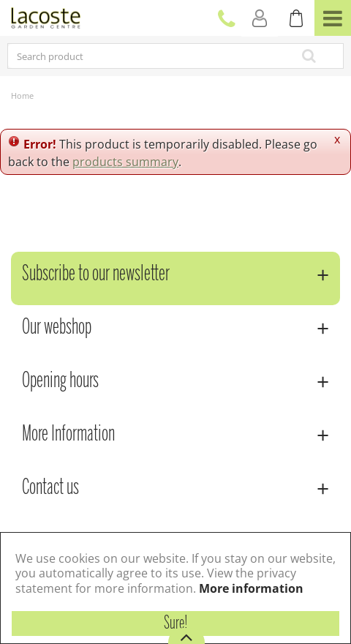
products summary (125, 162)
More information (251, 588)
